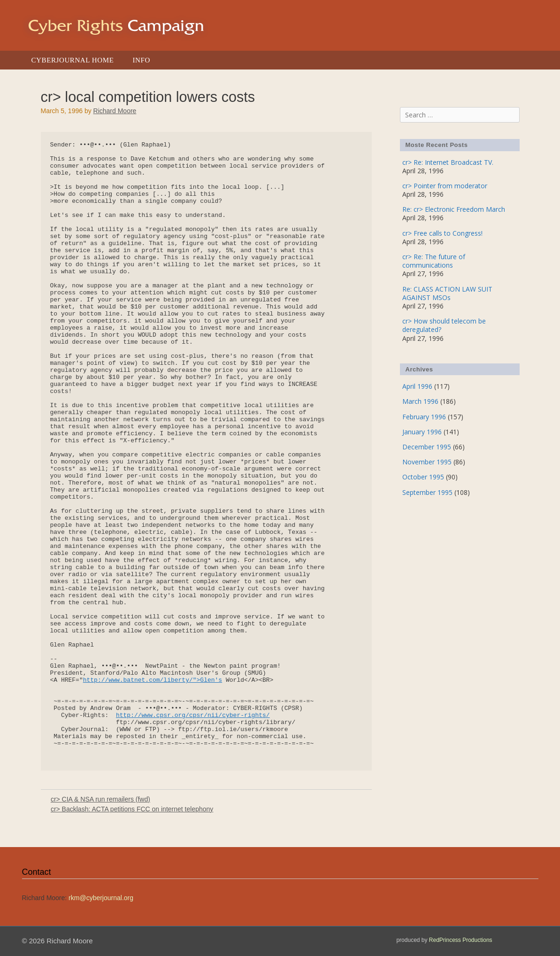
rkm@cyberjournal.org (101, 898)
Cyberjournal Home (73, 60)
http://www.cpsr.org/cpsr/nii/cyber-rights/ (193, 715)
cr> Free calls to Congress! (442, 233)
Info (141, 60)
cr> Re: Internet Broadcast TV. (448, 162)
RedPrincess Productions (461, 940)
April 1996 (417, 386)
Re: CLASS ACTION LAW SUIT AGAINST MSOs (447, 293)
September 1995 (427, 492)
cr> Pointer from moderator (445, 186)
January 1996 (422, 432)
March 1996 (420, 401)
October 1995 (423, 477)
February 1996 (424, 417)
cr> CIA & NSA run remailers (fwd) (100, 799)
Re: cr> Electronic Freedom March (454, 209)
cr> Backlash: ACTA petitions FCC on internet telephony (132, 809)
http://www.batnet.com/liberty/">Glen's (153, 680)
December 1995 (427, 447)
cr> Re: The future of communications (434, 261)
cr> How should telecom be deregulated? (444, 325)
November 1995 (427, 462)
